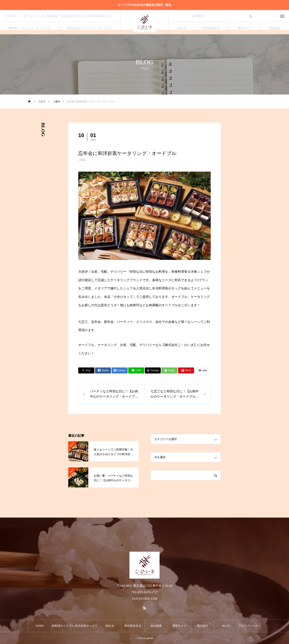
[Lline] (136, 370)
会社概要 (197, 16)
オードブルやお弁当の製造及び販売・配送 (144, 5)
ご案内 (82, 160)
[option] (60, 16)
